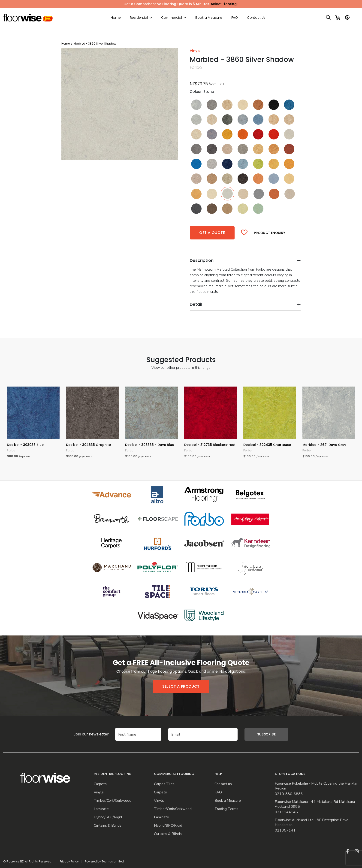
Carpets (100, 784)
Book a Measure (209, 18)
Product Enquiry (270, 233)
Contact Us (256, 18)
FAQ (235, 18)
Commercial (172, 18)
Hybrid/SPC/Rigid (108, 817)
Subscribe (266, 734)
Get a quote (212, 233)
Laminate (101, 809)
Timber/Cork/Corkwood (113, 801)
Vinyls (99, 792)
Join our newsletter (84, 734)
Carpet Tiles (164, 784)
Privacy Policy (69, 861)
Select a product (181, 686)
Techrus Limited (113, 861)
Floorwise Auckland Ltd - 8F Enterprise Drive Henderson (312, 823)
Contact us (223, 784)
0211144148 (286, 812)
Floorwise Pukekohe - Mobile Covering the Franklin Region (316, 786)
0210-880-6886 (289, 794)
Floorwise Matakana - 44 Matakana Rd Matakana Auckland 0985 (315, 804)
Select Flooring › (225, 4)
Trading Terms (226, 809)
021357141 (285, 830)
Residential (139, 18)
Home (116, 18)
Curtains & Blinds (108, 826)
